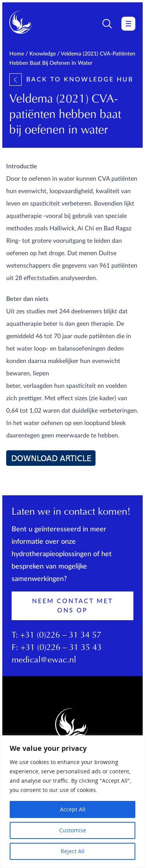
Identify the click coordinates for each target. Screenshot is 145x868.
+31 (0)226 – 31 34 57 (61, 636)
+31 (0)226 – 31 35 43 (61, 648)
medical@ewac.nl (44, 661)
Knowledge (43, 54)
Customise (73, 830)
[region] (72, 802)
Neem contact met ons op (72, 606)
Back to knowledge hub (71, 80)
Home (17, 54)
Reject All (73, 851)
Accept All (73, 809)
